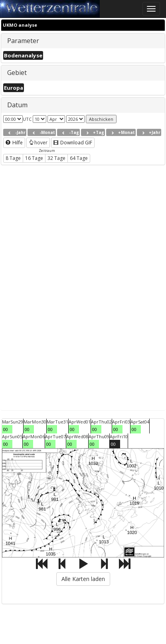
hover (38, 143)
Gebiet (17, 73)
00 (6, 429)
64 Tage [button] (79, 158)
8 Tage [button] (13, 158)
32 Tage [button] (56, 158)
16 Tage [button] (34, 158)
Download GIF (73, 143)
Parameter (23, 41)
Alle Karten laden (83, 579)
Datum (17, 105)
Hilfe (14, 143)
